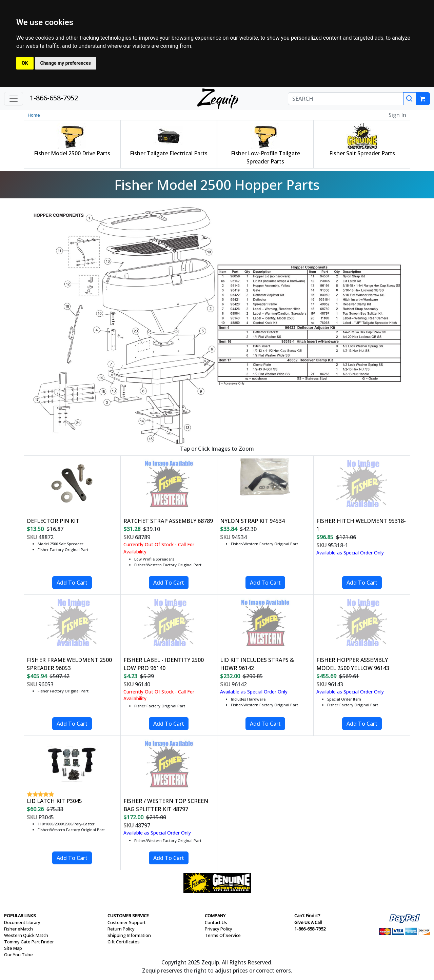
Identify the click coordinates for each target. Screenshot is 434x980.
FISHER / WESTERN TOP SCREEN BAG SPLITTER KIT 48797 (166, 805)
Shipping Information (129, 935)
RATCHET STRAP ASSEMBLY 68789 (168, 521)
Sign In (397, 115)
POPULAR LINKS (20, 916)
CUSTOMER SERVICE (128, 916)
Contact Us (216, 922)
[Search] (410, 99)
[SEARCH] (346, 99)
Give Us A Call (308, 922)
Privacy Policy (219, 929)
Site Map (13, 948)
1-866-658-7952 (54, 98)
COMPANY (215, 916)
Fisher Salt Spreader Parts (362, 153)
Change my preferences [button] (66, 63)
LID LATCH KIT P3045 (54, 801)
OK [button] (25, 63)
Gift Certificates (124, 942)
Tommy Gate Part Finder (29, 942)
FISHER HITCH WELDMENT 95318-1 (361, 525)
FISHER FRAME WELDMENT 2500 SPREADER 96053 (69, 664)
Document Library (22, 922)
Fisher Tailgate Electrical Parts (169, 153)
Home (34, 115)
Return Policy (121, 929)
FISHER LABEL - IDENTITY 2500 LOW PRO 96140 (164, 664)
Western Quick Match (26, 935)
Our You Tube (18, 955)
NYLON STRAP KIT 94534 (252, 521)
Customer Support (127, 922)
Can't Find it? (307, 916)
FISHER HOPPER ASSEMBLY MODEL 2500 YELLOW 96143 (353, 664)
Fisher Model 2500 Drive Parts (72, 153)
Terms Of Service (223, 935)
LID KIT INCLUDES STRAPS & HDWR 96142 (257, 664)
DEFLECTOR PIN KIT (53, 521)
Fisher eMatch (18, 929)
